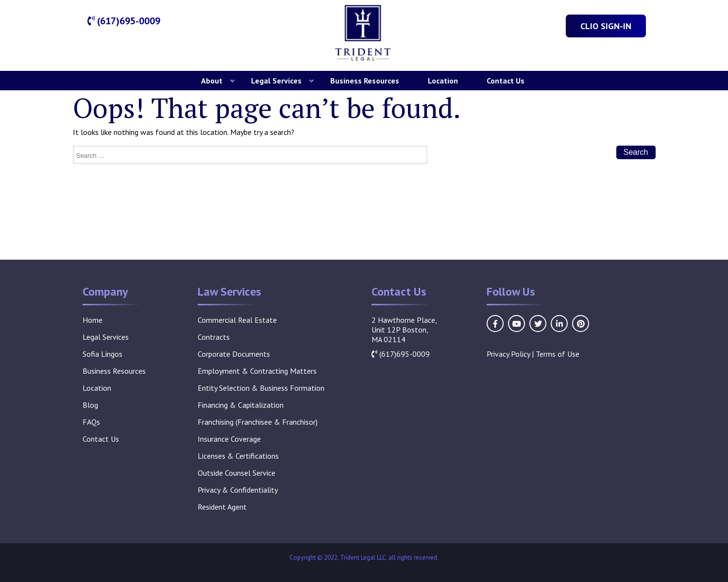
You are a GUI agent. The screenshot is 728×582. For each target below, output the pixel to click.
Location (443, 81)
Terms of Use (558, 354)
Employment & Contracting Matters (257, 371)
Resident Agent (222, 507)
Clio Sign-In (606, 26)
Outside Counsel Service (237, 473)
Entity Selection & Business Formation (261, 388)
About (212, 81)
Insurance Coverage (229, 439)
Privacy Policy (508, 354)
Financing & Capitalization (241, 405)
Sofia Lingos (102, 354)
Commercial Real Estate (237, 320)
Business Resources (365, 81)
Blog (90, 405)
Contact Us (506, 81)
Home (93, 320)
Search (636, 152)
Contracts (214, 337)
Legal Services (276, 81)
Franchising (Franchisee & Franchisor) (258, 422)
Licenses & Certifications (238, 456)
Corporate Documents (234, 354)
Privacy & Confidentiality (238, 490)
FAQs (91, 422)
